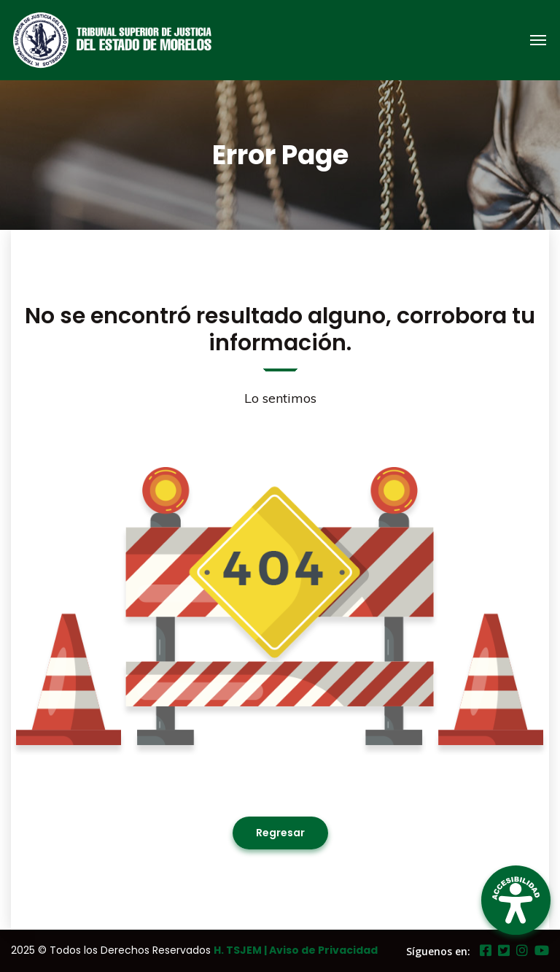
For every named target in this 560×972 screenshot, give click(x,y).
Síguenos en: (438, 951)
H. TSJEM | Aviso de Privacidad (296, 950)
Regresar (280, 833)
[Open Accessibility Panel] (516, 900)
